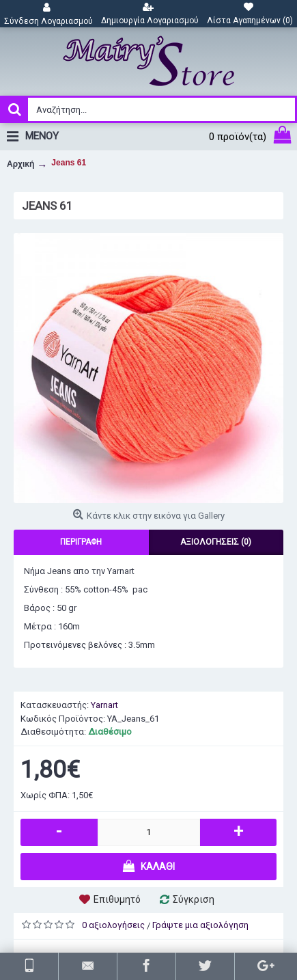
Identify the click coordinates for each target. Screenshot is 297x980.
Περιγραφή (81, 542)
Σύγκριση (194, 899)
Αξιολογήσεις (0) (216, 542)
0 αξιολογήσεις (113, 925)
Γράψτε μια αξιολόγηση (200, 925)
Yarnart (104, 705)
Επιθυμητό (117, 899)
